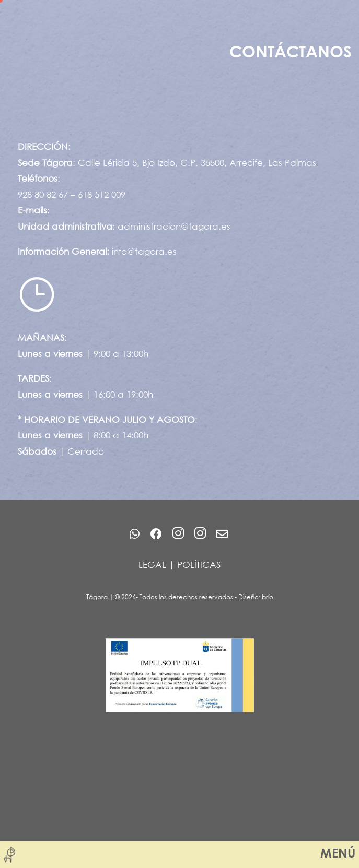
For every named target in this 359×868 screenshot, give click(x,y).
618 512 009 (102, 194)
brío (268, 597)
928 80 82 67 (43, 194)
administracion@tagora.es (174, 226)
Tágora (97, 597)
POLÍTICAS (199, 564)
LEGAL (152, 564)
